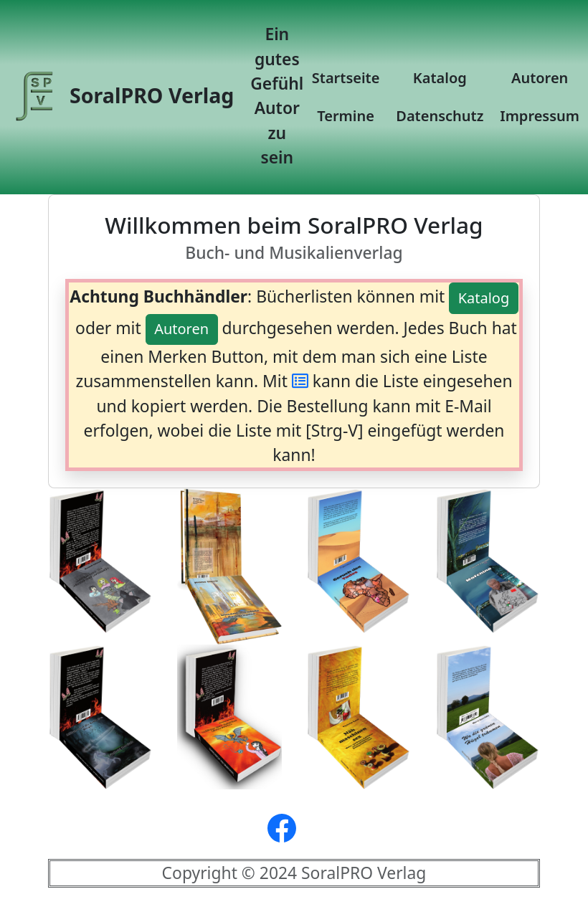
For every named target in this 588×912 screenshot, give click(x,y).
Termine (346, 116)
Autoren (540, 78)
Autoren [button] (181, 329)
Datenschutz (440, 116)
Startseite (346, 78)
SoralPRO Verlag (123, 98)
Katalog (440, 78)
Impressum (540, 116)
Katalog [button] (484, 298)
